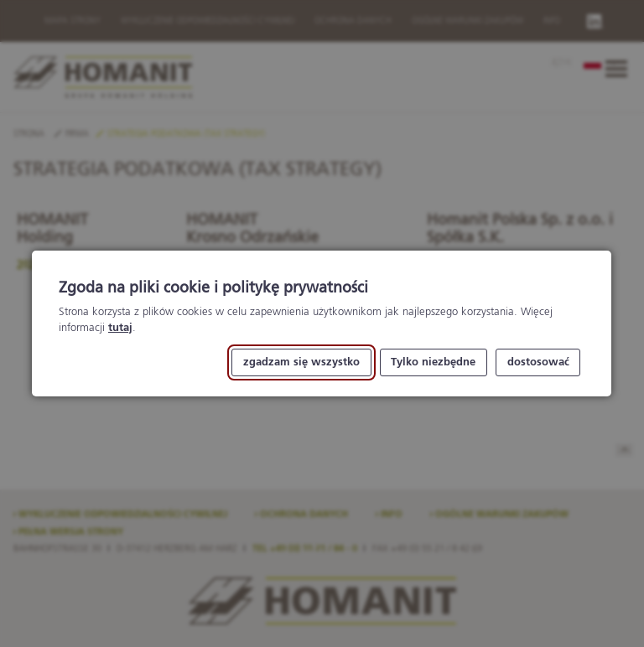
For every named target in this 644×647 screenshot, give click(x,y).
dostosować (538, 362)
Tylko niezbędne (434, 362)
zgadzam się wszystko (302, 362)
